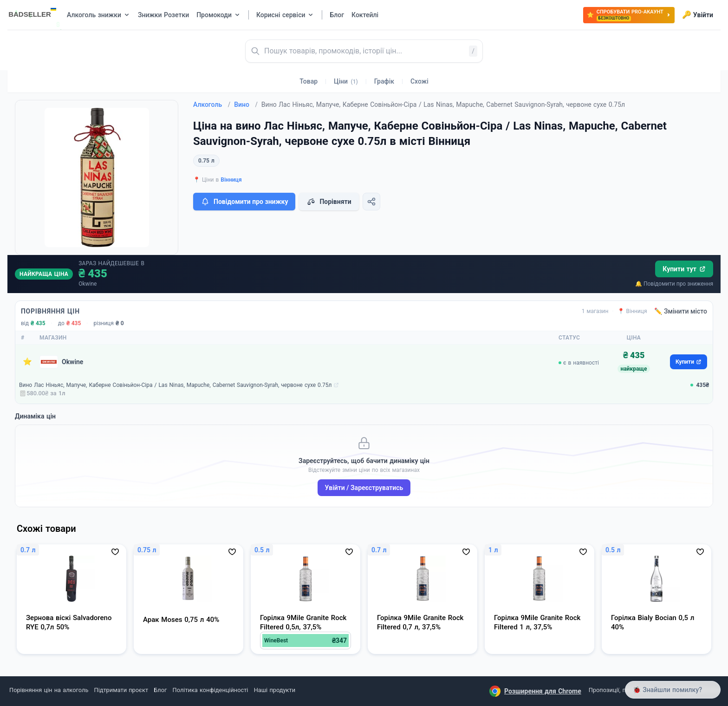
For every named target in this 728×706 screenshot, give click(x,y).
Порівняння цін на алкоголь (49, 690)
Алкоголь (212, 105)
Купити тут (684, 269)
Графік (384, 81)
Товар (309, 81)
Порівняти (329, 202)
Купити (689, 362)
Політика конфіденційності (211, 690)
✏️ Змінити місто (681, 311)
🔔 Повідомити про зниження (674, 284)
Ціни (346, 81)
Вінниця (231, 180)
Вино (246, 105)
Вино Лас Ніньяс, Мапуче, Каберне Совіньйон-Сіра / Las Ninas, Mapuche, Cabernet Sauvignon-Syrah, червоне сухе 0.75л (175, 385)
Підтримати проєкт (121, 690)
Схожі (419, 81)
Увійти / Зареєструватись (364, 488)
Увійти (698, 15)
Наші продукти (275, 690)
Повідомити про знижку (244, 202)
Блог (160, 690)
